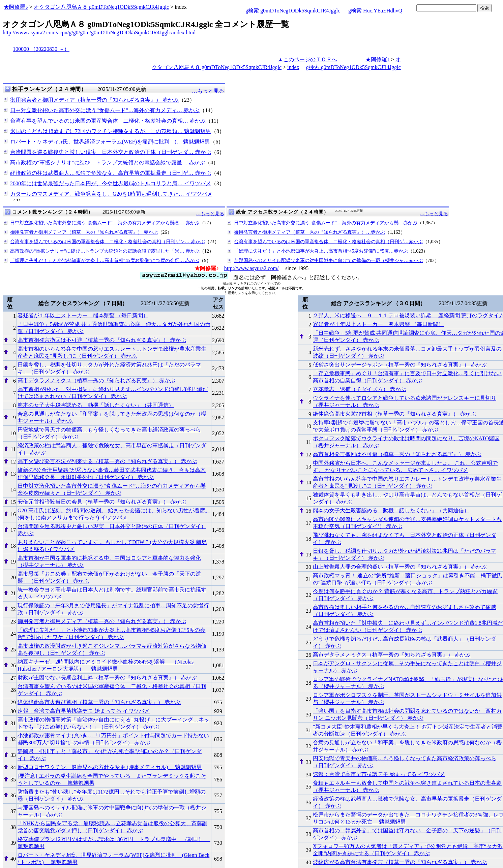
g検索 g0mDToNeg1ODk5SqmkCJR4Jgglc (293, 11)
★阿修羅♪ (16, 7)
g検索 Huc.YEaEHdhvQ (375, 11)
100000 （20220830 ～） (41, 49)
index (293, 67)
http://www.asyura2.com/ (251, 268)
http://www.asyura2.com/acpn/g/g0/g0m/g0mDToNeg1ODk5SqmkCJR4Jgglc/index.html (99, 33)
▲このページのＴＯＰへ (307, 59)
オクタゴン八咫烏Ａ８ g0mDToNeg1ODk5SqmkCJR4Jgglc (101, 7)
